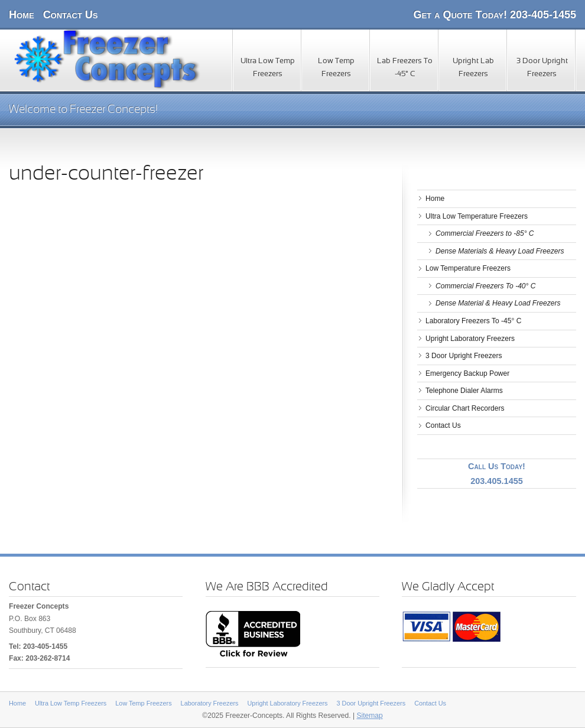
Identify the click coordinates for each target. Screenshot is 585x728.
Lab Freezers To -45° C (405, 68)
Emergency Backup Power (467, 373)
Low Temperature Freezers (468, 268)
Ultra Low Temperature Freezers (477, 216)
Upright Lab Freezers (473, 68)
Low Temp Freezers (336, 68)
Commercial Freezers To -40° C (486, 286)
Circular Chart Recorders (465, 408)
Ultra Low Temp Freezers (268, 68)
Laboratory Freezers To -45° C (473, 321)
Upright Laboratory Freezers (470, 339)
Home (22, 15)
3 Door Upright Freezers (542, 68)
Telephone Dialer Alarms (464, 391)
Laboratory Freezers (210, 703)
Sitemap (369, 716)
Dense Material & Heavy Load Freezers (498, 303)
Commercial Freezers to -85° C (485, 233)
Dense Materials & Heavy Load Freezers (500, 251)
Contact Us (71, 15)
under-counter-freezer (106, 174)
